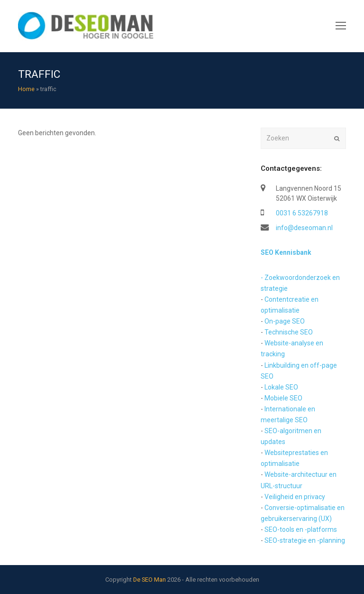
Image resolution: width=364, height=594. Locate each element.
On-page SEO (285, 321)
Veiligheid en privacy (295, 497)
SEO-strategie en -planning (305, 540)
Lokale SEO (281, 387)
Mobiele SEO (283, 398)
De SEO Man (150, 580)
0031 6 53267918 (302, 213)
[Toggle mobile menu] (341, 26)
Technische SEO (289, 332)
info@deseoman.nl (304, 228)
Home (26, 89)
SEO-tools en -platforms (301, 529)
